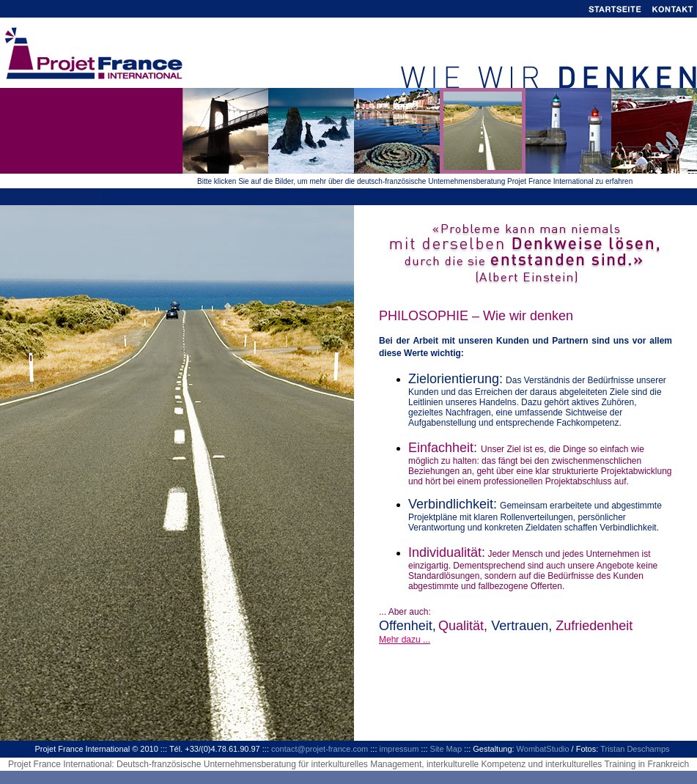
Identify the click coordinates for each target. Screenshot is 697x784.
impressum (399, 749)
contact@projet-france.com (320, 749)
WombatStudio (543, 749)
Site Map (446, 749)
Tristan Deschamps (635, 749)
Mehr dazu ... (405, 640)
